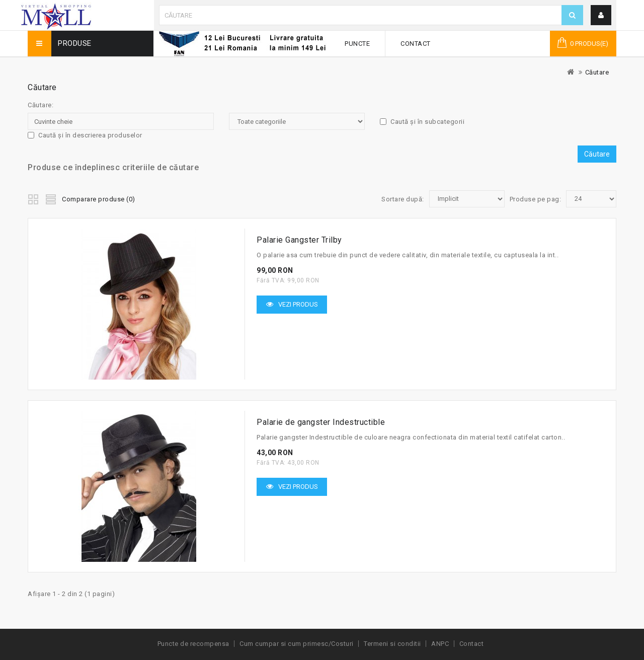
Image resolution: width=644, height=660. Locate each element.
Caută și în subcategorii (422, 122)
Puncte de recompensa (193, 644)
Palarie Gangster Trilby (299, 240)
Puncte (357, 44)
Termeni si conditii (392, 644)
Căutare (597, 72)
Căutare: (41, 105)
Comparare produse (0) (99, 199)
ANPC (440, 644)
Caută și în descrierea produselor (85, 135)
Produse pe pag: (536, 199)
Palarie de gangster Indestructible (321, 422)
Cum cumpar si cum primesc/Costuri (297, 644)
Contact (416, 44)
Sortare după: (403, 199)
